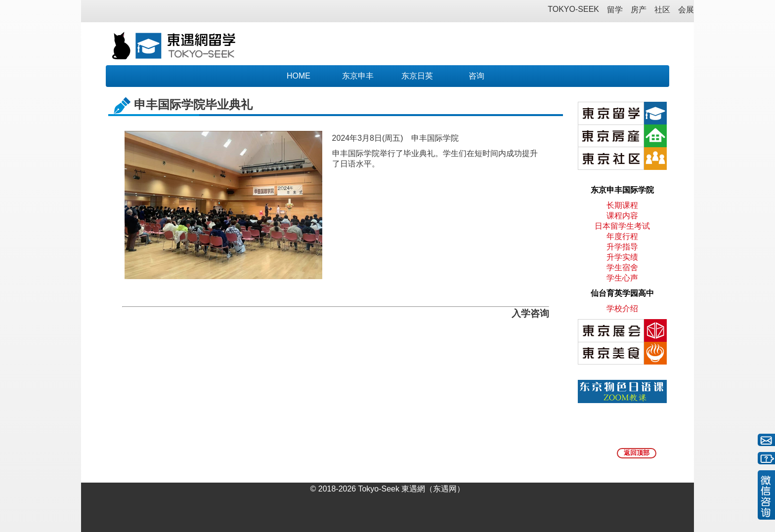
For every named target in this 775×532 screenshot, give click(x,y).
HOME (299, 76)
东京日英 (417, 76)
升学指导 (622, 247)
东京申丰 (358, 76)
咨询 (476, 76)
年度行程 (622, 236)
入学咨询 (530, 313)
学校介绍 (622, 308)
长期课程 (622, 205)
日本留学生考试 (622, 226)
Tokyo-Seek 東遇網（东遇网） (411, 489)
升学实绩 (622, 257)
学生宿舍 (622, 267)
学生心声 (622, 278)
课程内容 (622, 216)
